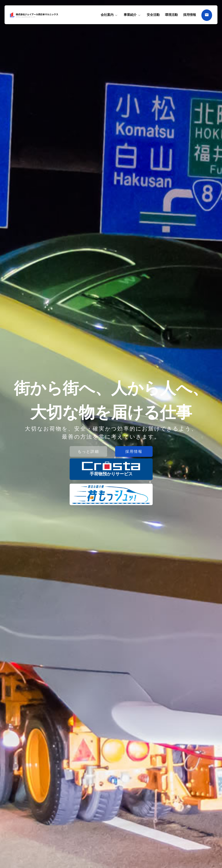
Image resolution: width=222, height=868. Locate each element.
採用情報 (190, 15)
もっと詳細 (88, 451)
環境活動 (171, 15)
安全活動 (153, 15)
